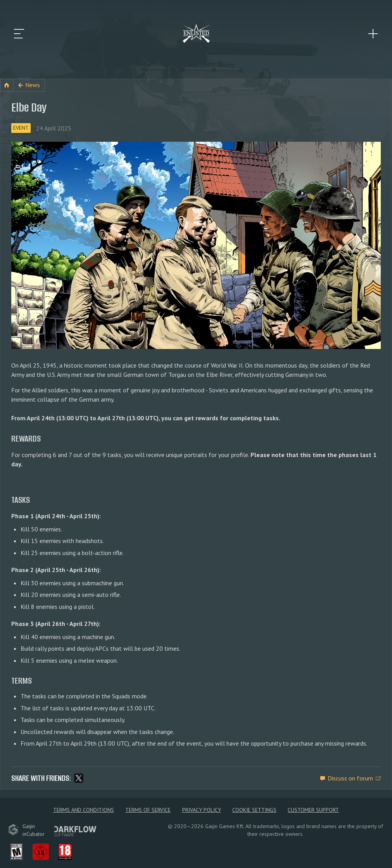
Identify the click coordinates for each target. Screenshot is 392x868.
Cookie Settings (254, 810)
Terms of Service (148, 810)
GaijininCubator (26, 830)
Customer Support (313, 810)
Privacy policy (202, 810)
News (33, 85)
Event (21, 128)
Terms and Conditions (84, 810)
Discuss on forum (350, 778)
